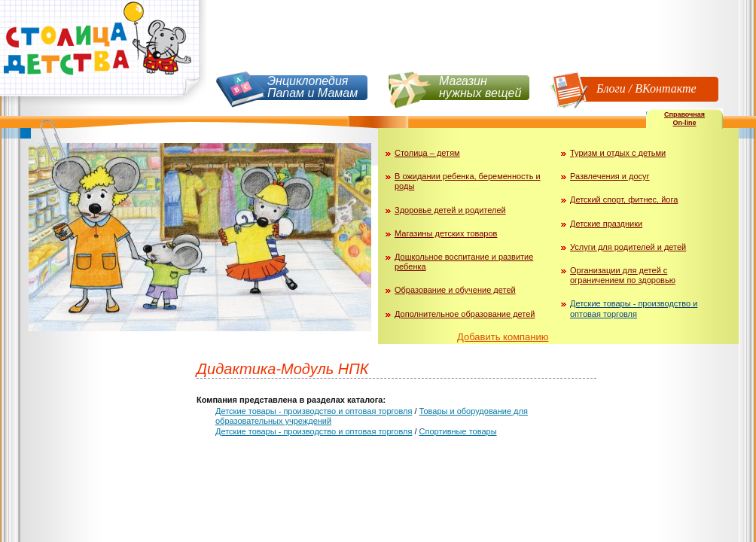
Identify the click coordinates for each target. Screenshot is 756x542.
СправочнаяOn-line (684, 119)
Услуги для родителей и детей (628, 247)
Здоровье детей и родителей (450, 210)
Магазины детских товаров (446, 233)
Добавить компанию (503, 337)
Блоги (611, 88)
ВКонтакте (665, 88)
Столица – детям (427, 153)
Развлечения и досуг (610, 176)
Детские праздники (606, 224)
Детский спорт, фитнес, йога (624, 199)
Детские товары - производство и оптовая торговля (634, 308)
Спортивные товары (458, 431)
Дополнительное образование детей (465, 314)
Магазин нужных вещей (480, 87)
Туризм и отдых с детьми (618, 153)
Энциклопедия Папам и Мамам (312, 87)
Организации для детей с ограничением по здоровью (623, 275)
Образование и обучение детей (455, 290)
